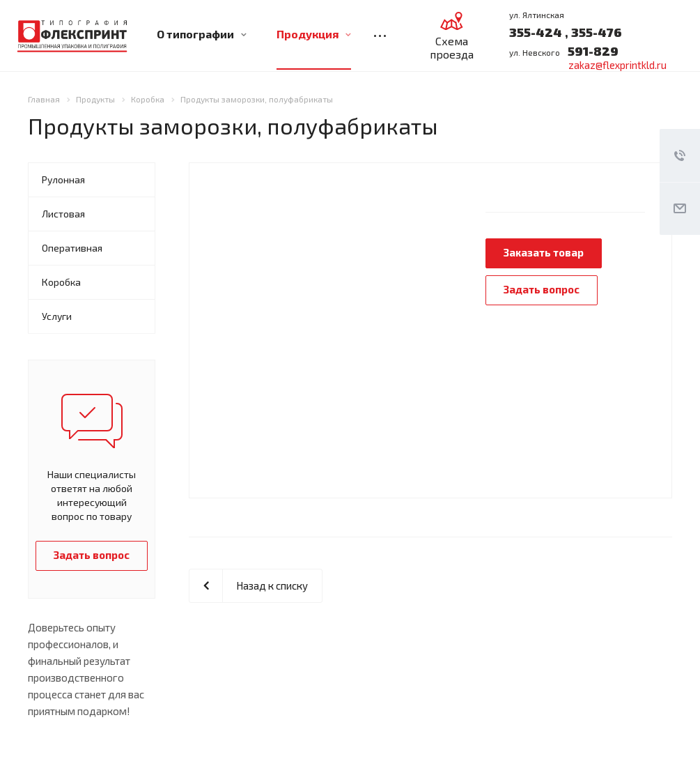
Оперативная (72, 248)
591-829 (593, 51)
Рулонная (63, 179)
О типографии (202, 34)
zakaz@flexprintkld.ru (617, 65)
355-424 (536, 32)
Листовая (63, 214)
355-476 (595, 32)
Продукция (314, 34)
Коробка (61, 282)
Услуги (57, 316)
